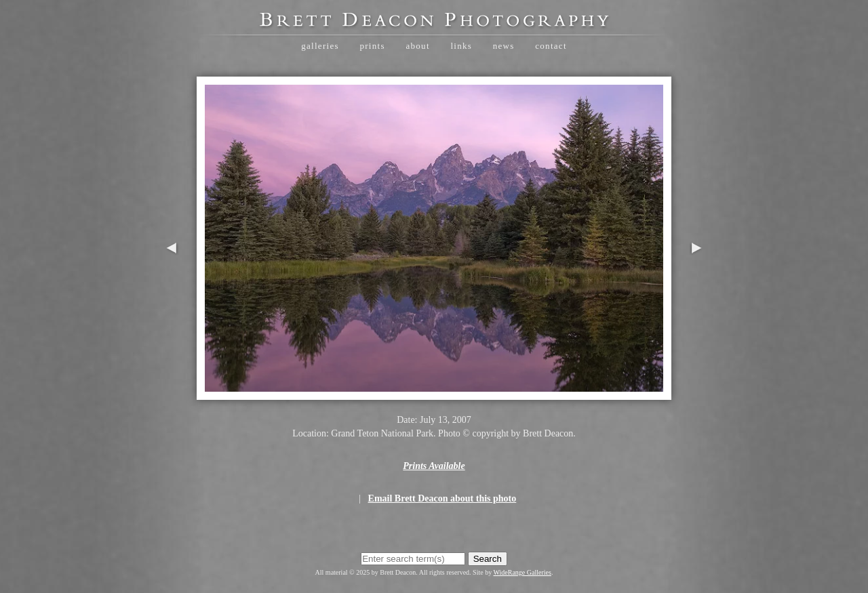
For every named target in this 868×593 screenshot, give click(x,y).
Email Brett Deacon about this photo (442, 498)
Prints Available (434, 466)
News (504, 46)
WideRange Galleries (522, 572)
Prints (372, 46)
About (417, 46)
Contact (551, 46)
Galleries (320, 46)
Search (488, 559)
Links (461, 46)
